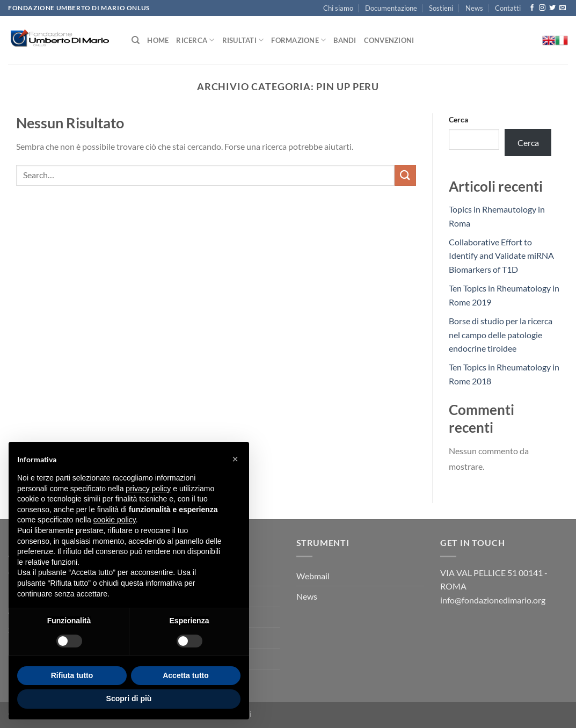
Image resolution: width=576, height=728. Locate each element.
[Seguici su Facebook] (532, 8)
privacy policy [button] (148, 489)
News (474, 8)
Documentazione (391, 8)
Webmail (313, 576)
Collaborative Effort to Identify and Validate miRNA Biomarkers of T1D (501, 256)
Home (158, 40)
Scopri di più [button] (129, 698)
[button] (235, 459)
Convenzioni (389, 40)
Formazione (298, 40)
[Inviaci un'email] (563, 8)
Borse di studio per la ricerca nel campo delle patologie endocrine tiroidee (501, 334)
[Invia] (405, 175)
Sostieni (441, 8)
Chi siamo (338, 8)
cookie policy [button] (115, 520)
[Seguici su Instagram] (542, 8)
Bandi (345, 40)
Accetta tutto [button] (186, 675)
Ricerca (195, 40)
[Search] (136, 40)
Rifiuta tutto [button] (72, 675)
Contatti (508, 8)
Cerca (458, 119)
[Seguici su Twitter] (552, 8)
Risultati (243, 40)
